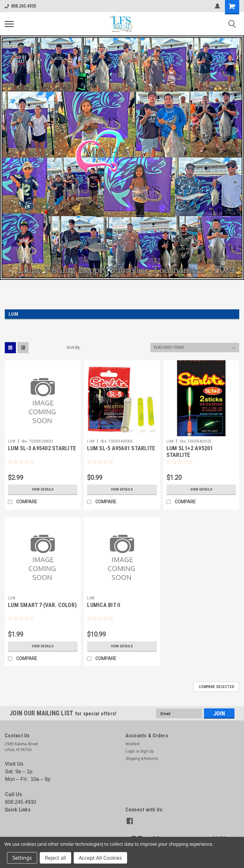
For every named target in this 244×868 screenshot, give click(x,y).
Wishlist (133, 744)
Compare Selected (216, 687)
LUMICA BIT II (104, 605)
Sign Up (147, 751)
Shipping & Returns (142, 759)
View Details (43, 489)
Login (130, 751)
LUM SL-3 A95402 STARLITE (42, 448)
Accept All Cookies (100, 858)
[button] (122, 158)
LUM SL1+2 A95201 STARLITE (190, 451)
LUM (12, 441)
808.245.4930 (20, 6)
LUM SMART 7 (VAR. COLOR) (42, 605)
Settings (22, 858)
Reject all (55, 858)
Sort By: (74, 347)
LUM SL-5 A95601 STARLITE (121, 448)
